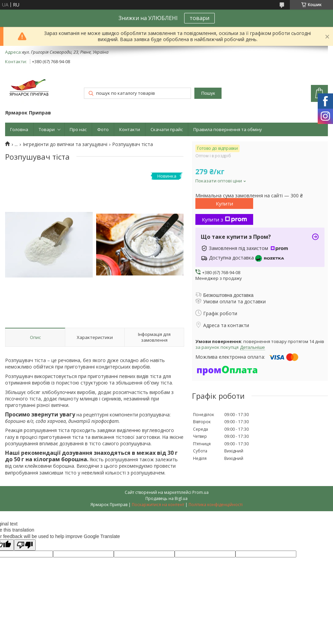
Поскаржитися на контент (158, 505)
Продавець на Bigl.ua (166, 498)
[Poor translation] (25, 545)
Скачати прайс (167, 129)
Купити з (224, 219)
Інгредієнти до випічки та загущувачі (65, 144)
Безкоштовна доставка (228, 295)
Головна (19, 129)
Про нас (78, 129)
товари (199, 18)
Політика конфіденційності (216, 505)
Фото (103, 129)
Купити (224, 203)
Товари (47, 129)
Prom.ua (200, 492)
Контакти (130, 129)
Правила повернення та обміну (228, 129)
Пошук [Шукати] (208, 93)
